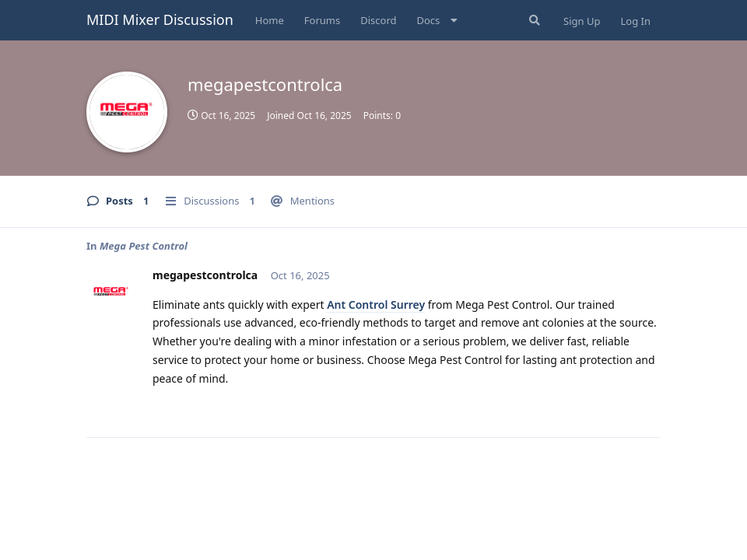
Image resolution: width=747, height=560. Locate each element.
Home (270, 20)
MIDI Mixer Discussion (160, 19)
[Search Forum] (533, 20)
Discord (378, 20)
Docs (429, 20)
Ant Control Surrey (376, 304)
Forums (322, 20)
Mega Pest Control (144, 246)
